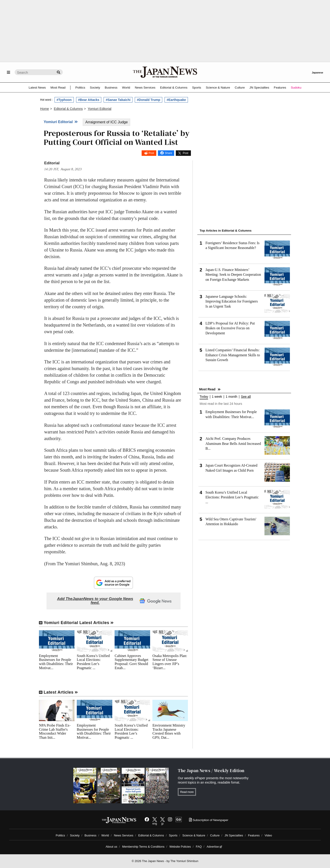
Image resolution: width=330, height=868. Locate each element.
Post (151, 153)
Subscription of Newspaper (209, 820)
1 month (232, 397)
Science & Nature (218, 88)
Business (111, 88)
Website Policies (180, 847)
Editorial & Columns (174, 88)
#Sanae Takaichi (118, 100)
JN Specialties (259, 88)
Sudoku (296, 88)
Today (204, 397)
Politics (80, 88)
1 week (217, 397)
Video (268, 835)
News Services (145, 88)
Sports (197, 88)
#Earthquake (176, 100)
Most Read (58, 88)
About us (111, 847)
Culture (240, 88)
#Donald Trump (148, 100)
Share (168, 153)
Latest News (37, 88)
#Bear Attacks (89, 100)
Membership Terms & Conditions (143, 847)
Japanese (317, 73)
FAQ (199, 847)
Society (95, 88)
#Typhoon (64, 100)
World (126, 88)
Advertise (214, 847)
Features (280, 88)
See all (246, 397)
